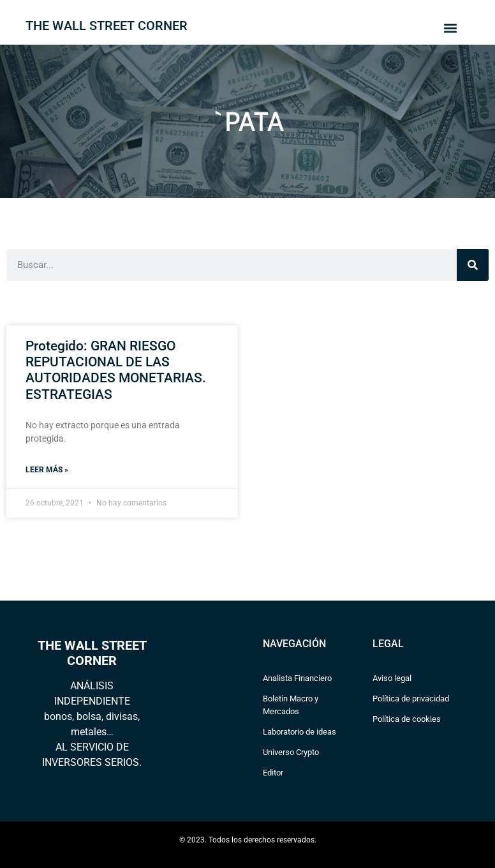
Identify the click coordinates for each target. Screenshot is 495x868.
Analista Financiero (297, 678)
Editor (273, 773)
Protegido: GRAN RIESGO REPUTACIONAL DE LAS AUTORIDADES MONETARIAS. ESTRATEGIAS (116, 370)
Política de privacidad (411, 699)
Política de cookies (407, 719)
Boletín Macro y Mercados (291, 705)
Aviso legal (392, 678)
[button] (450, 28)
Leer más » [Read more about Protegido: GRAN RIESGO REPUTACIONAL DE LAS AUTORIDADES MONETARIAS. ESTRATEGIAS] (47, 470)
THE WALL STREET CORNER (107, 26)
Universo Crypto (291, 752)
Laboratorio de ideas (299, 732)
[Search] (473, 265)
